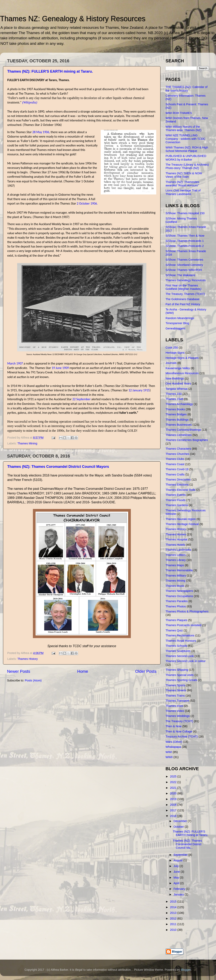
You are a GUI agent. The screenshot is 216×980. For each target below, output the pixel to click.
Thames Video (175, 711)
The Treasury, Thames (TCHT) (185, 294)
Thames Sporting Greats (181, 680)
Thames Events (176, 495)
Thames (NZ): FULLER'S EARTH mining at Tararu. (50, 71)
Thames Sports (175, 685)
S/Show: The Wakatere (180, 275)
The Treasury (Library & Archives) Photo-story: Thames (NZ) (187, 166)
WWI (169, 752)
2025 (174, 776)
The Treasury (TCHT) (179, 721)
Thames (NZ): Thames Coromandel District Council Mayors (58, 467)
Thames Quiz (174, 630)
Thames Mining (27, 443)
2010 (174, 930)
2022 (174, 782)
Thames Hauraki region (181, 519)
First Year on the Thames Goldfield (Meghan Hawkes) (183, 287)
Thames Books (175, 409)
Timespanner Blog (177, 323)
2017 (174, 810)
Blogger (186, 970)
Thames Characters (178, 449)
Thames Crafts (175, 474)
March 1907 (15, 363)
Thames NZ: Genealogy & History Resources (73, 19)
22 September (81, 399)
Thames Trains (175, 696)
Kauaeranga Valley (178, 368)
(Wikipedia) (30, 102)
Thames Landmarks (178, 550)
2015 (174, 902)
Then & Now (174, 726)
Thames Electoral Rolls (180, 490)
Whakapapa (173, 747)
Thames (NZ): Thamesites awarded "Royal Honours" (182, 184)
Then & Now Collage (179, 731)
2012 (174, 918)
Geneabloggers (175, 328)
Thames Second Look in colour (186, 661)
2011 (174, 924)
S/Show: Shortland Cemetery (184, 265)
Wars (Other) (174, 742)
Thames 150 (174, 394)
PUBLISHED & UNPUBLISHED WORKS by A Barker (186, 158)
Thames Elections (177, 485)
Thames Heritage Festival (182, 524)
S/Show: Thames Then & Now (185, 236)
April (177, 883)
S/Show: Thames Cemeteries (184, 260)
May (177, 878)
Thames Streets (176, 690)
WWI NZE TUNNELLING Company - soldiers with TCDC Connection (185, 139)
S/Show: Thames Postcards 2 (185, 246)
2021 (174, 788)
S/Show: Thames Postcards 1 (185, 241)
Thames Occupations (179, 596)
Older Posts (146, 671)
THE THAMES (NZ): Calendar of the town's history (187, 89)
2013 (174, 913)
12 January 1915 (139, 390)
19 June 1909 (60, 368)
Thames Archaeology (179, 404)
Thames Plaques (176, 620)
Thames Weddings (178, 716)
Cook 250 (172, 348)
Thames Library (176, 560)
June (177, 872)
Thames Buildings (177, 420)
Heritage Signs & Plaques (182, 358)
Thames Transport (177, 701)
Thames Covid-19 (177, 469)
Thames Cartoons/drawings (183, 430)
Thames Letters (176, 555)
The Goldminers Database (182, 299)
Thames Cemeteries (179, 435)
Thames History (28, 659)
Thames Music (175, 586)
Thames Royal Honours (181, 641)
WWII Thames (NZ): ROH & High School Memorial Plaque (187, 149)
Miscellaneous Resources (182, 373)
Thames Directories (178, 480)
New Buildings (175, 378)
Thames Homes (176, 534)
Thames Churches (177, 454)
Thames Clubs (175, 459)
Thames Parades (177, 601)
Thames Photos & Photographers (187, 611)
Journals (171, 363)
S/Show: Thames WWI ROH (184, 270)
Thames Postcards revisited (183, 625)
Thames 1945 (174, 399)
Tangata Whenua (177, 389)
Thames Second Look (180, 656)
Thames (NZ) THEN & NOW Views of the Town (184, 175)
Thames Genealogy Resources (186, 280)
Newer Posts (19, 671)
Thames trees (174, 706)
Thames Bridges (176, 414)
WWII (169, 757)
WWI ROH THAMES (179, 113)
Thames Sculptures (178, 651)
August (179, 860)
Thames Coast (175, 464)
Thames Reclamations (180, 635)
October (179, 827)
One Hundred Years (178, 383)
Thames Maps (175, 565)
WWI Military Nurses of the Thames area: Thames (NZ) (183, 128)
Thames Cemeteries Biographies (187, 440)
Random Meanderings (180, 318)
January (179, 894)
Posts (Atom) (33, 680)
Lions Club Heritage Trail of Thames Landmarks (183, 192)
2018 (174, 805)
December (181, 821)
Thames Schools (176, 646)
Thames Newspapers (179, 591)
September (181, 855)
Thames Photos (176, 606)
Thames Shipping (177, 670)
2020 (174, 793)
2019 (174, 799)
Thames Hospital (176, 539)
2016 (174, 816)
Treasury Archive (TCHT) (182, 737)
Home (83, 671)
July (177, 866)
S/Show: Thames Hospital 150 (185, 213)
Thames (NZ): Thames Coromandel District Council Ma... (187, 844)
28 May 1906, (41, 132)
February (180, 889)
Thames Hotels (175, 545)
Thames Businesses (179, 425)
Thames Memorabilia (179, 570)
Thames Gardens (177, 505)
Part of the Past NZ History (183, 304)
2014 (174, 907)
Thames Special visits (180, 675)
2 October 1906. (87, 203)
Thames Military (176, 576)
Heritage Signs (175, 353)
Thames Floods (176, 500)
